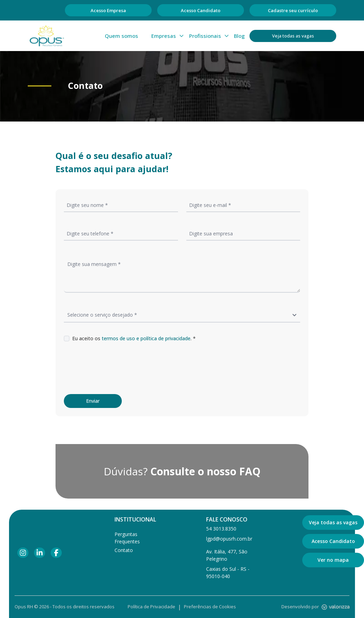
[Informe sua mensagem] (182, 275)
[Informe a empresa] (243, 233)
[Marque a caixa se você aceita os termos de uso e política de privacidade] (67, 339)
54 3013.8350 (221, 529)
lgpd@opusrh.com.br (229, 539)
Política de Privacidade (151, 607)
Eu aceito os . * (134, 338)
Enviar (93, 401)
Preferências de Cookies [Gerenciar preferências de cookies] (210, 607)
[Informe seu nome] (121, 205)
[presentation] (117, 368)
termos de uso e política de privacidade (146, 338)
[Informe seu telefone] (121, 233)
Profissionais (209, 36)
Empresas (168, 36)
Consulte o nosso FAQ (205, 471)
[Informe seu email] (243, 205)
